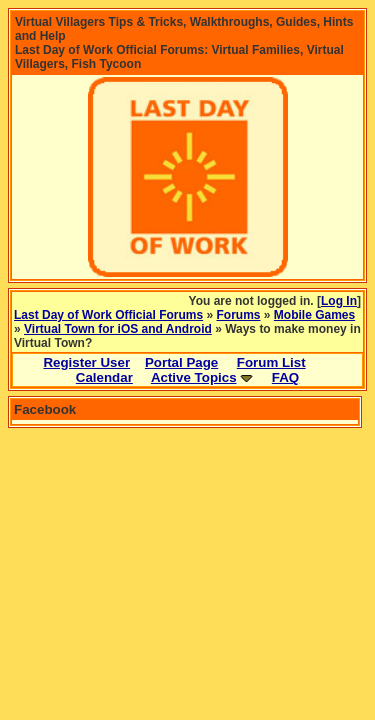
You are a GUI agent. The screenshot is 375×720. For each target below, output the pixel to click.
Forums (239, 315)
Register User (86, 362)
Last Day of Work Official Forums (108, 315)
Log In (339, 301)
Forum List (271, 362)
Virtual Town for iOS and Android (118, 329)
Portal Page (181, 362)
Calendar (104, 377)
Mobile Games (314, 315)
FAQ (285, 377)
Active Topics (194, 377)
